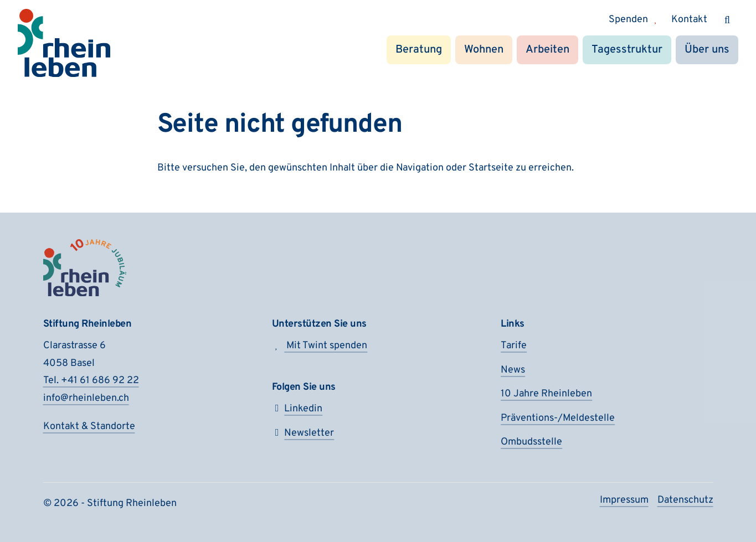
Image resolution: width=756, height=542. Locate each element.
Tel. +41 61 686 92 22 (91, 381)
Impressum (624, 500)
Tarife (514, 346)
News (513, 370)
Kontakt (689, 20)
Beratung (419, 50)
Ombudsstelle (531, 442)
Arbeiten (547, 50)
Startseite (491, 168)
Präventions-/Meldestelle (558, 418)
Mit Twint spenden (320, 346)
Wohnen (484, 50)
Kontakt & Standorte (89, 427)
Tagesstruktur (627, 50)
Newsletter (303, 433)
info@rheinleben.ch (86, 398)
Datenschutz (685, 500)
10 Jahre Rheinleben (546, 394)
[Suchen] (727, 20)
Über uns (707, 50)
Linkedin (297, 409)
